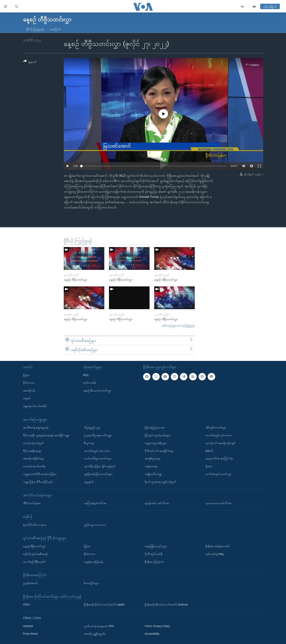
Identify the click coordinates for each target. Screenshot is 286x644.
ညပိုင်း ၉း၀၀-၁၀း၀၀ (95, 525)
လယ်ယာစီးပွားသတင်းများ (98, 458)
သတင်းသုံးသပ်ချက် (33, 443)
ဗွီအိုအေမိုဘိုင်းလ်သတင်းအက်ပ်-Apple (104, 605)
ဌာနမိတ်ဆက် (30, 583)
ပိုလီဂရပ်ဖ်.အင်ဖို (154, 554)
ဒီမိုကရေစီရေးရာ (32, 451)
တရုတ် (27, 398)
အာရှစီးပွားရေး (153, 458)
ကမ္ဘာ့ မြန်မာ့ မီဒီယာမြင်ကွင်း (38, 482)
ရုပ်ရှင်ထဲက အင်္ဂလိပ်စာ (157, 503)
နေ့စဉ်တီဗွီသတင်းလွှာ (34, 546)
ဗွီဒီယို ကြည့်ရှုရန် (35, 29)
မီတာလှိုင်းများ (91, 583)
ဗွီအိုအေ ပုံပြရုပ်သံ (154, 562)
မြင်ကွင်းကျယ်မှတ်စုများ (158, 435)
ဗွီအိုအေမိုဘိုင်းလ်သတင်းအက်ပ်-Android (166, 605)
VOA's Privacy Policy (157, 626)
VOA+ (27, 605)
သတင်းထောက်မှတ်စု (34, 466)
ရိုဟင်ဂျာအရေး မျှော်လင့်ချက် (160, 482)
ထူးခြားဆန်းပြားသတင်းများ (98, 474)
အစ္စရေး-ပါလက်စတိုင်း (35, 406)
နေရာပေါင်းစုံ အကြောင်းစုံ (219, 458)
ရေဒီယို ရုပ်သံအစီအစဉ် (35, 554)
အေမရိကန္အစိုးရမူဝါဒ (95, 634)
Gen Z (209, 451)
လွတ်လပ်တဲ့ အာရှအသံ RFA (99, 626)
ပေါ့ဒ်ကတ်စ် (89, 383)
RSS (86, 375)
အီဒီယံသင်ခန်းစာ (32, 503)
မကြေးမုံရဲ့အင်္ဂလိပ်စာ (95, 503)
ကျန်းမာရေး (151, 466)
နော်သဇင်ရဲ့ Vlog (215, 554)
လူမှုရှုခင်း (89, 482)
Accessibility (152, 634)
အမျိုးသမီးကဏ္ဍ (153, 474)
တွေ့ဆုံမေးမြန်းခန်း (94, 562)
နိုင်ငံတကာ (29, 383)
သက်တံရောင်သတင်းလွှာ (219, 474)
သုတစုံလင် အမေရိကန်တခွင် (221, 443)
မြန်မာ (26, 375)
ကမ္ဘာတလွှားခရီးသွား (156, 443)
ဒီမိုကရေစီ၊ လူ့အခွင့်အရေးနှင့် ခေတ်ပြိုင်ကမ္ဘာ (46, 435)
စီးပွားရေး (89, 443)
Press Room (31, 634)
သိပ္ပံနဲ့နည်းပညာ (92, 427)
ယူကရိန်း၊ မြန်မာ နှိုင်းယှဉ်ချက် (100, 466)
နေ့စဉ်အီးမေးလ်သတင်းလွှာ (97, 390)
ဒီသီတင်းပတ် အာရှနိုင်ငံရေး (159, 451)
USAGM (28, 626)
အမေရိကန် (29, 390)
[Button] (30, 62)
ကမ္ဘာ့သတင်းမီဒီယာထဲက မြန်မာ (40, 474)
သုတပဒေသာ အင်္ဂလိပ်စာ (219, 503)
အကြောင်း (56, 29)
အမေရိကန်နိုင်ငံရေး (33, 458)
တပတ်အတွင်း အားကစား (97, 451)
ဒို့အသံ (209, 466)
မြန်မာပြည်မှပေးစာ (155, 427)
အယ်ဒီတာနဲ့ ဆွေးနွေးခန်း (36, 427)
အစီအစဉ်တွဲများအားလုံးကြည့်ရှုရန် (178, 326)
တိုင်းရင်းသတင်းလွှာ (216, 427)
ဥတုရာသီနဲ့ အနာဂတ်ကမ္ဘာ (98, 435)
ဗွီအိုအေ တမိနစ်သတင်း (218, 546)
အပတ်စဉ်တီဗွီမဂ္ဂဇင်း (34, 562)
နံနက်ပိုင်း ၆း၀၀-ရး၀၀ (35, 525)
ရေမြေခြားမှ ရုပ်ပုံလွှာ (156, 546)
